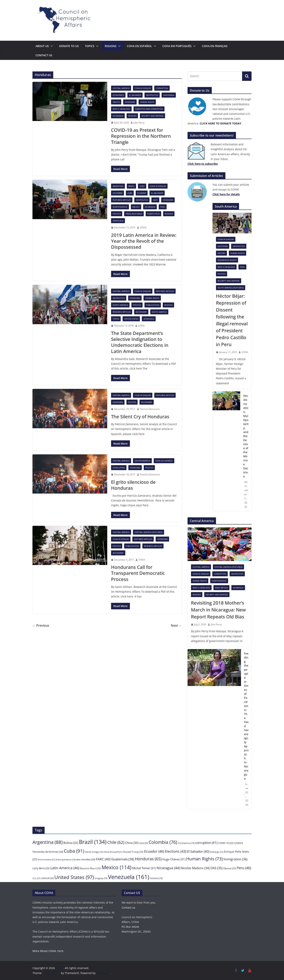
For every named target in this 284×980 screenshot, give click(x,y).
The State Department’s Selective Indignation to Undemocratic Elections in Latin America (140, 342)
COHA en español (139, 46)
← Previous (41, 625)
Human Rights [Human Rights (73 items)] (204, 859)
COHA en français (215, 46)
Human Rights (147, 102)
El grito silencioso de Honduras (133, 485)
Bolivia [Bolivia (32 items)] (71, 843)
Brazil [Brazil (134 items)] (93, 842)
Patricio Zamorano (150, 409)
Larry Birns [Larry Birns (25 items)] (41, 868)
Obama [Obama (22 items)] (230, 868)
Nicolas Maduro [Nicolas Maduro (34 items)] (195, 868)
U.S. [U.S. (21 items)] (36, 878)
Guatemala (169, 95)
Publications (153, 305)
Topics (90, 46)
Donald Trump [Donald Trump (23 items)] (133, 852)
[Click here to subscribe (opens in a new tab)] (203, 164)
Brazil (131, 186)
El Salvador (135, 95)
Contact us (44, 55)
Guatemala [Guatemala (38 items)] (123, 859)
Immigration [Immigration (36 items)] (235, 859)
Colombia (118, 193)
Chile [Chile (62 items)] (116, 842)
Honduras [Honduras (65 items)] (148, 859)
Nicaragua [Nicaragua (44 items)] (168, 868)
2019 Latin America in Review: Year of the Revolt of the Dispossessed (144, 241)
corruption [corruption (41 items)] (206, 843)
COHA (143, 227)
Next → (176, 625)
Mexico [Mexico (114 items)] (117, 867)
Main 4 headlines (121, 109)
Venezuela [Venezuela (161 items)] (129, 877)
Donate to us (69, 46)
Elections (223, 246)
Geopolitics (152, 95)
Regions (111, 46)
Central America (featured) (149, 532)
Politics (117, 214)
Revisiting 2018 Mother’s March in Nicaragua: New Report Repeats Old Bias (218, 610)
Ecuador (142, 193)
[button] (51, 46)
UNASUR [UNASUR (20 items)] (47, 878)
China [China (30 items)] (132, 843)
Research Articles (122, 312)
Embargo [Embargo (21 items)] (217, 852)
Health (116, 102)
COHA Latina (119, 468)
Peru (163, 207)
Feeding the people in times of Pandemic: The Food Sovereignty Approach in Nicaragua (246, 716)
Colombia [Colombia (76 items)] (163, 842)
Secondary (141, 312)
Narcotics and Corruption (149, 109)
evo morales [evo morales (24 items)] (86, 859)
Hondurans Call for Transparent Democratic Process (138, 573)
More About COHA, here (48, 951)
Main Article (221, 588)
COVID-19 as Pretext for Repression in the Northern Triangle (141, 136)
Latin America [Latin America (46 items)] (65, 868)
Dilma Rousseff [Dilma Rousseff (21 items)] (113, 852)
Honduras (130, 102)
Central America (121, 88)
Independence (120, 207)
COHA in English (143, 88)
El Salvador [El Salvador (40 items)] (198, 851)
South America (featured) (231, 288)
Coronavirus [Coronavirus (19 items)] (186, 843)
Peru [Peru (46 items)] (244, 868)
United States (131, 319)
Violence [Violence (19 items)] (156, 878)
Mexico (136, 207)
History (221, 253)
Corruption (162, 88)
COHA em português (177, 46)
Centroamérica (142, 461)
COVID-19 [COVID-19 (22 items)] (226, 843)
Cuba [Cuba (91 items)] (74, 851)
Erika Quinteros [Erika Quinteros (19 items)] (66, 860)
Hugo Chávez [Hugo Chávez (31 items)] (174, 859)
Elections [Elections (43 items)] (176, 851)
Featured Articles (122, 200)
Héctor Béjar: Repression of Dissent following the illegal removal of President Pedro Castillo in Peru (232, 320)
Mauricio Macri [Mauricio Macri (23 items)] (90, 868)
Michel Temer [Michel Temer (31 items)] (144, 868)
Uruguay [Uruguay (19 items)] (101, 878)
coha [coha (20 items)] (144, 843)
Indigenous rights (227, 260)
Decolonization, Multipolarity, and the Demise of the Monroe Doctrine (246, 436)
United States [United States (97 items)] (74, 877)
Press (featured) (134, 214)
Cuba (130, 193)
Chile (142, 186)
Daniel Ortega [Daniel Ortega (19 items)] (94, 852)
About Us (42, 46)
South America (159, 312)
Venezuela (118, 221)
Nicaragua (118, 116)
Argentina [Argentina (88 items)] (48, 842)
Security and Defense (152, 116)
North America (120, 305)
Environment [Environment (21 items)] (46, 859)
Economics (118, 95)
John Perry (139, 123)
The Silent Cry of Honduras (140, 416)
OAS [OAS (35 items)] (216, 868)
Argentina (118, 186)
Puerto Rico (153, 214)
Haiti (155, 200)
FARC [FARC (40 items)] (103, 859)
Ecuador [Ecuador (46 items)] (154, 851)
